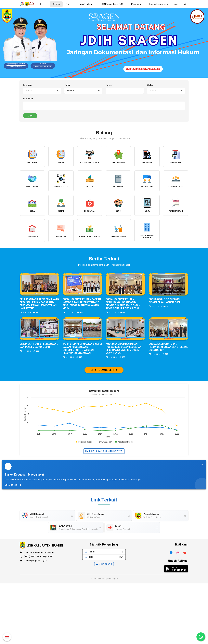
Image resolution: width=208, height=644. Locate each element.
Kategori (27, 85)
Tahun (67, 85)
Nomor (109, 85)
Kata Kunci (28, 99)
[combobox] (42, 91)
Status (150, 85)
